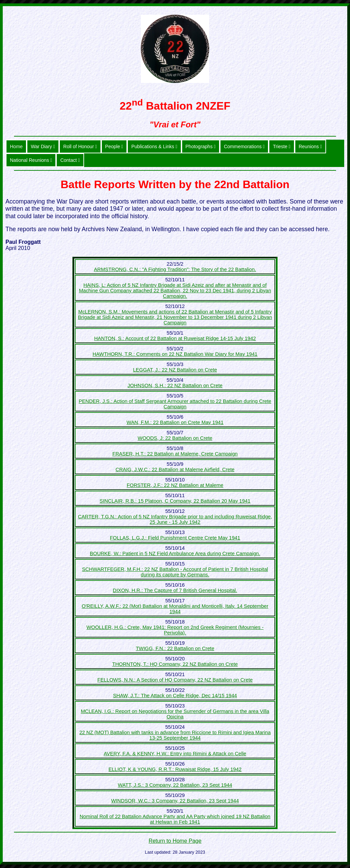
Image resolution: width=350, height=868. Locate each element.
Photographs (201, 146)
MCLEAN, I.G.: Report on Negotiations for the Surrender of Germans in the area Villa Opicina (175, 714)
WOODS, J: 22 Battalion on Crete (175, 438)
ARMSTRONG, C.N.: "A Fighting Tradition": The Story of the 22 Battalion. (175, 269)
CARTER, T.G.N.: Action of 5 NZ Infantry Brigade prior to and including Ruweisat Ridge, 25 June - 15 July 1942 (175, 519)
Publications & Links (154, 146)
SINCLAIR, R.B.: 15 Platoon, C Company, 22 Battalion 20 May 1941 (175, 501)
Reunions (310, 146)
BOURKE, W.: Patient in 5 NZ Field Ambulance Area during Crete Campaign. (175, 554)
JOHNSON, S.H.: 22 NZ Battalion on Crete (175, 386)
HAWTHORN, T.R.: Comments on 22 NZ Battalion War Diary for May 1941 (175, 354)
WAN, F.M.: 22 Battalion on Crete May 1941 (175, 422)
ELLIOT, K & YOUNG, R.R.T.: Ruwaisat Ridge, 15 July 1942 (175, 769)
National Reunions (31, 160)
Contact (70, 160)
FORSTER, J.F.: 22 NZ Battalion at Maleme (175, 485)
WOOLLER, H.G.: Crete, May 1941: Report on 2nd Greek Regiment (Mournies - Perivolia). (175, 630)
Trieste (281, 146)
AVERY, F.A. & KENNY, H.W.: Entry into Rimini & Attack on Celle (175, 754)
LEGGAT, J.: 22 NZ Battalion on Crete (175, 370)
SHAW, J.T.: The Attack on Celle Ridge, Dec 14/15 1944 (175, 696)
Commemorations (244, 146)
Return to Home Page (175, 841)
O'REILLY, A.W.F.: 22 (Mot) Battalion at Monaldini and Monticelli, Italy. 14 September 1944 (175, 609)
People (114, 146)
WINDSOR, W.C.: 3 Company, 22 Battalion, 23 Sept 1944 (175, 801)
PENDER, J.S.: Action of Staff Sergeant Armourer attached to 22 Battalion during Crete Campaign (175, 404)
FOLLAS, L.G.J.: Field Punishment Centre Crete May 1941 (175, 538)
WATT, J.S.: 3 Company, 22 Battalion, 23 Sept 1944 (175, 785)
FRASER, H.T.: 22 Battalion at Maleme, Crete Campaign (175, 454)
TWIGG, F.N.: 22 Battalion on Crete (175, 648)
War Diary (43, 146)
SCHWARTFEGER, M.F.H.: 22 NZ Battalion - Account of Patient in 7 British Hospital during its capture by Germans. (175, 572)
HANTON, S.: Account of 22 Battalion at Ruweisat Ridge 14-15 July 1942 (175, 338)
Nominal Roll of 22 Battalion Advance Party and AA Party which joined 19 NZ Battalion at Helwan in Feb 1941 (175, 819)
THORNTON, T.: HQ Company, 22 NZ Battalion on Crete (175, 664)
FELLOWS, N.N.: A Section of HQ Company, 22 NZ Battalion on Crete (175, 680)
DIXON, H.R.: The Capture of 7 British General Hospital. (175, 590)
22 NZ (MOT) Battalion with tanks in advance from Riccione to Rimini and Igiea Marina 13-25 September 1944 (175, 735)
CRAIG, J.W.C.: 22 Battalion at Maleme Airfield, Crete (175, 470)
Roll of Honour (80, 146)
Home (16, 146)
